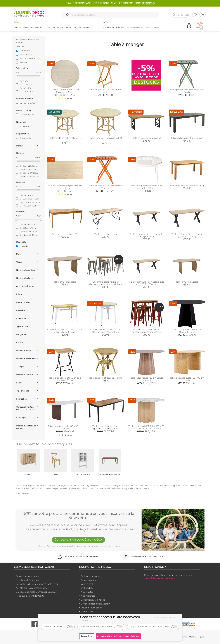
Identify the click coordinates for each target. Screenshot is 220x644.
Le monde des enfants (82, 27)
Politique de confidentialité (30, 596)
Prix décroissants (27, 58)
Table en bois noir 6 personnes (187, 138)
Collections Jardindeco (93, 600)
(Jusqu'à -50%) (199, 26)
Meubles (107, 27)
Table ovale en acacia (65, 282)
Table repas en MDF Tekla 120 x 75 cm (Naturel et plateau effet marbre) (146, 429)
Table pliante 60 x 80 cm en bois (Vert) (187, 91)
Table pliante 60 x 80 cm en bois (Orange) (106, 187)
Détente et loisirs (152, 27)
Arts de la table (118, 27)
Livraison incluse (25, 115)
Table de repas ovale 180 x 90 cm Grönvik (65, 427)
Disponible (23, 246)
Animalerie (67, 27)
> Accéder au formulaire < (159, 578)
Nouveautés (87, 592)
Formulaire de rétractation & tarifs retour (38, 584)
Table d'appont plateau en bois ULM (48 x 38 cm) (65, 379)
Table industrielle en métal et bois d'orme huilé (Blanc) (65, 331)
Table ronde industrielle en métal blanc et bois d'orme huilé (106, 331)
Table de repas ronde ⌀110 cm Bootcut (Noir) (187, 331)
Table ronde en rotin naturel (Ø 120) (106, 139)
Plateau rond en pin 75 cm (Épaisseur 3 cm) (65, 91)
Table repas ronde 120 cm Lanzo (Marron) (146, 379)
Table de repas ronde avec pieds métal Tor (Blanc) (146, 187)
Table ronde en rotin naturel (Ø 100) (65, 139)
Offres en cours (89, 580)
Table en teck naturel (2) (65, 234)
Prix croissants (26, 54)
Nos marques (88, 596)
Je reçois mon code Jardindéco (78, 539)
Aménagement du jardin (41, 27)
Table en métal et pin (106, 234)
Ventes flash (87, 584)
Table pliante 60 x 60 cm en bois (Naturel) (106, 91)
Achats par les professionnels (31, 588)
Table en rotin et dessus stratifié (106, 378)
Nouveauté (23, 126)
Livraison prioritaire (26, 103)
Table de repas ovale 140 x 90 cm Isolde (187, 379)
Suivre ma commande (28, 576)
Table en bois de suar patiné (146, 138)
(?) (64, 627)
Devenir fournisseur (91, 608)
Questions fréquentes (27, 580)
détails (86, 620)
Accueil (20, 39)
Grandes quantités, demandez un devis (36, 592)
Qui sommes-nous (91, 576)
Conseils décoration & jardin (96, 604)
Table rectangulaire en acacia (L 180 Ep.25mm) (146, 235)
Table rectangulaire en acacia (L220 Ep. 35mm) (187, 235)
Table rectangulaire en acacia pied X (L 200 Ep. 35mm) (146, 283)
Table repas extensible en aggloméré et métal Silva (106, 427)
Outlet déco (87, 588)
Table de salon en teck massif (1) (187, 186)
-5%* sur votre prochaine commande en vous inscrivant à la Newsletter (78, 516)
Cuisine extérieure (22, 27)
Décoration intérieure (134, 27)
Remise (23, 62)
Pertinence (25, 51)
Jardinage (57, 27)
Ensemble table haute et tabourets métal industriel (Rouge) (146, 332)
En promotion (24, 138)
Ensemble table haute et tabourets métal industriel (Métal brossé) (106, 284)
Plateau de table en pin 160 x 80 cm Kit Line (65, 187)
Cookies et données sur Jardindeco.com (110, 617)
